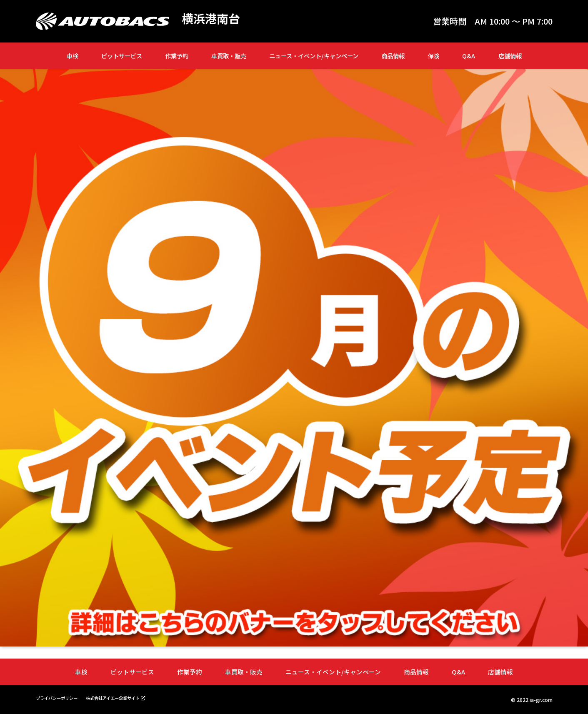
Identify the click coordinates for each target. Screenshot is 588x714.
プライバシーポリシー (61, 698)
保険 (433, 56)
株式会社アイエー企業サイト (126, 697)
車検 (73, 56)
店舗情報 (510, 56)
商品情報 (393, 56)
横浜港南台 (213, 19)
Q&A (469, 56)
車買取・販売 (229, 56)
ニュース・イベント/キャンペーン (314, 56)
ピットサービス (122, 56)
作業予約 (177, 56)
